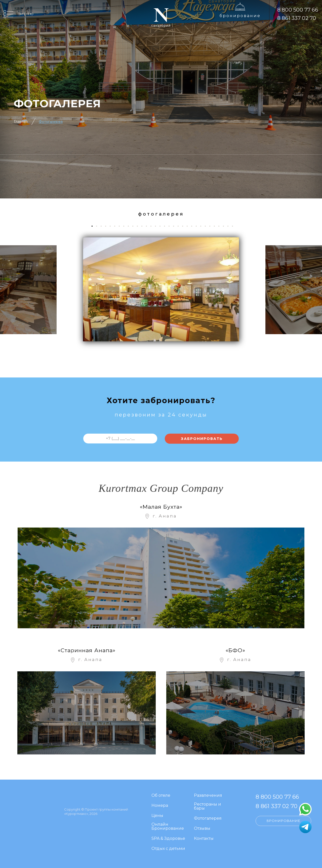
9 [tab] (130, 226)
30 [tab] (225, 226)
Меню (27, 14)
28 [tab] (216, 226)
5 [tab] (112, 226)
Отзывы (202, 829)
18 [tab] (171, 226)
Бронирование (240, 16)
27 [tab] (212, 226)
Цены (157, 816)
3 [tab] (103, 226)
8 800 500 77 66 (298, 10)
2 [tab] (98, 226)
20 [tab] (180, 226)
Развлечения (208, 796)
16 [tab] (162, 226)
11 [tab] (139, 226)
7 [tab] (121, 226)
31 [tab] (230, 226)
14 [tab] (153, 226)
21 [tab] (185, 226)
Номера (160, 806)
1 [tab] (94, 226)
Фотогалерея (51, 122)
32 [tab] (234, 226)
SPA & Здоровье (168, 839)
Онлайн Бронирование (168, 827)
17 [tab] (166, 226)
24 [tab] (198, 226)
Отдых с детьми (168, 849)
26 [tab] (207, 226)
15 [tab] (157, 226)
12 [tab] (144, 226)
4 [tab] (108, 226)
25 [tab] (203, 226)
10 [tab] (135, 226)
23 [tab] (194, 226)
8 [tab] (126, 226)
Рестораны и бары (208, 806)
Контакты (204, 839)
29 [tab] (221, 226)
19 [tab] (175, 226)
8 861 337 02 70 (297, 18)
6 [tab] (117, 226)
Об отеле (161, 796)
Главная (21, 122)
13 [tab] (148, 226)
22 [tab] (189, 226)
